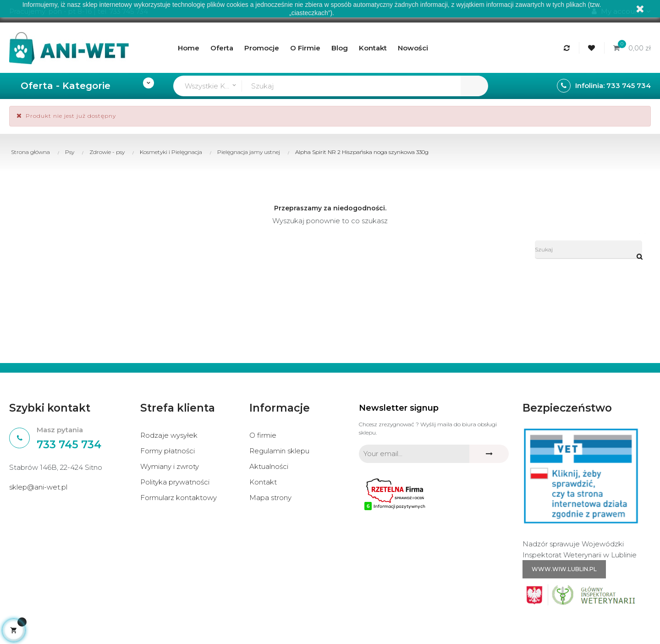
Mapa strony (270, 498)
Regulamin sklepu (279, 451)
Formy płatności (168, 451)
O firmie (263, 435)
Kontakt (263, 482)
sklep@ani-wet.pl (38, 487)
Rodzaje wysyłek (169, 435)
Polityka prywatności (175, 482)
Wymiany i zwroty (170, 466)
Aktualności (269, 466)
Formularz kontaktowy (179, 498)
